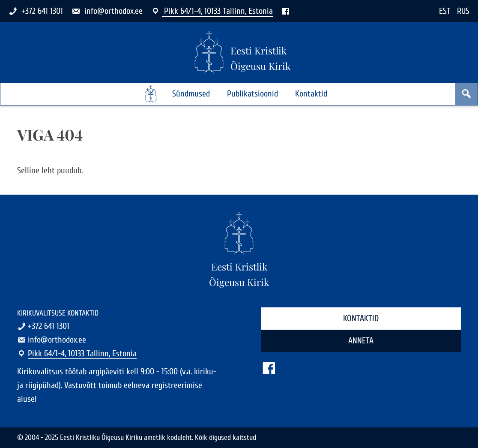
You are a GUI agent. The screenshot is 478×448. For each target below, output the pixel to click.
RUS (463, 11)
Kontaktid (311, 94)
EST (445, 11)
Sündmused (191, 94)
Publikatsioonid (252, 94)
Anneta (361, 341)
